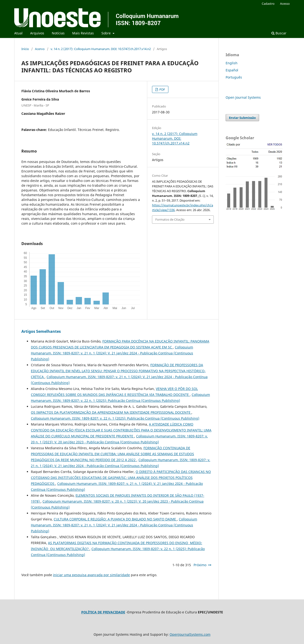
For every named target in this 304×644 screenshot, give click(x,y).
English (232, 63)
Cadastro (268, 4)
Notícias (58, 33)
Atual (18, 33)
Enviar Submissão (242, 118)
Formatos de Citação (170, 219)
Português (234, 77)
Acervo (40, 49)
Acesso (285, 4)
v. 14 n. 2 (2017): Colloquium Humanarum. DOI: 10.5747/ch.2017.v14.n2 (101, 49)
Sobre (107, 33)
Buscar (279, 33)
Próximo (200, 565)
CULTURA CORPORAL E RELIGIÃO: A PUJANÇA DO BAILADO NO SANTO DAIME (115, 519)
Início (25, 49)
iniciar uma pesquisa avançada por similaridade (91, 575)
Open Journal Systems (243, 97)
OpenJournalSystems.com (190, 634)
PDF (162, 89)
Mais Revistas (83, 33)
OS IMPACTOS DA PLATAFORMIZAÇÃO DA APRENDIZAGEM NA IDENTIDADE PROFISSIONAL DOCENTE (111, 412)
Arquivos (37, 33)
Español (232, 70)
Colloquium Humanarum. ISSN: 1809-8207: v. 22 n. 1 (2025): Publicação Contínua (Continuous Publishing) (115, 418)
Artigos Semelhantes (41, 331)
